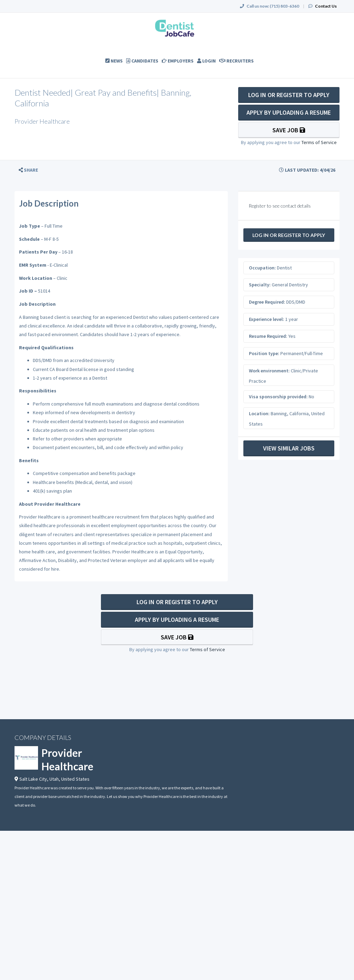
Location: (259, 413)
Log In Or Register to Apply (289, 95)
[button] (28, 170)
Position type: (264, 353)
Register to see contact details (280, 206)
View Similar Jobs (289, 448)
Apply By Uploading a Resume (289, 112)
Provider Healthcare (67, 759)
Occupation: (262, 268)
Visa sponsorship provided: (278, 397)
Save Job (289, 130)
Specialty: (260, 285)
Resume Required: (268, 336)
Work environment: (269, 371)
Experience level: (267, 319)
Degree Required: (267, 302)
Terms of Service (319, 142)
